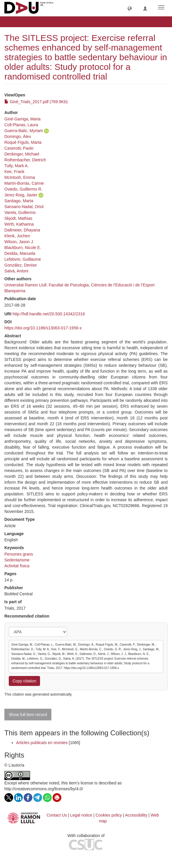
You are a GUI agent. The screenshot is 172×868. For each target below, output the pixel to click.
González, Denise (21, 265)
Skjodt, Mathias (18, 218)
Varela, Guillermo (20, 212)
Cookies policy (109, 815)
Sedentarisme (17, 560)
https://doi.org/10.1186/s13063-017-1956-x (43, 328)
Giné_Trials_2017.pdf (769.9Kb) (36, 102)
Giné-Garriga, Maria (22, 119)
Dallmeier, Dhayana (22, 230)
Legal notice (81, 815)
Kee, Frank (14, 172)
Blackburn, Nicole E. (23, 248)
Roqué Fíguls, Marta (23, 142)
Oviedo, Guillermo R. (23, 189)
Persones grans (19, 554)
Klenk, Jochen (17, 236)
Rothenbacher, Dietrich (25, 160)
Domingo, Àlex (18, 136)
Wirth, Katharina (19, 224)
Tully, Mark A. (16, 166)
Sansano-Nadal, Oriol (24, 207)
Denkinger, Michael (22, 154)
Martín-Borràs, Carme (24, 183)
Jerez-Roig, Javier (21, 195)
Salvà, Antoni (16, 271)
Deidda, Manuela (20, 253)
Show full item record (28, 715)
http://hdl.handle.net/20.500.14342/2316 (49, 314)
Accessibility (136, 815)
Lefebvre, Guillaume (23, 259)
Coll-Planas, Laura (21, 125)
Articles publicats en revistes (42, 743)
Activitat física (17, 566)
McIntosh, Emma (20, 177)
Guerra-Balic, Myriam (24, 131)
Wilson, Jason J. (19, 242)
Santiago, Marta (19, 201)
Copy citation (24, 681)
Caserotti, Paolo (19, 148)
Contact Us (57, 815)
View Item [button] (20, 22)
